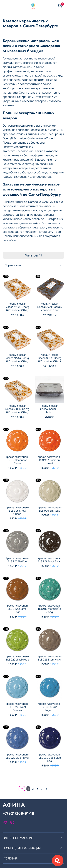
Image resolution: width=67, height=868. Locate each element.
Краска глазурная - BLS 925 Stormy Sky (50, 658)
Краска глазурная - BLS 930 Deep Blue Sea (50, 758)
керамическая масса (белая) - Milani (50, 409)
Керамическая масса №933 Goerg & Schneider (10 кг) (50, 358)
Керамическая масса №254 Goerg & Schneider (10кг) (17, 358)
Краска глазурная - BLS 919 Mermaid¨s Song (50, 609)
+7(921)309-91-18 (18, 813)
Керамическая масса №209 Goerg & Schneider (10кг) (17, 307)
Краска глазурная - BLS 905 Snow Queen (17, 511)
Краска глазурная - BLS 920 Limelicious (17, 658)
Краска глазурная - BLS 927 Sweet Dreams (17, 707)
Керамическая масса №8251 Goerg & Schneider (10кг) (17, 409)
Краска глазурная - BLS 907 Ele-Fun (17, 560)
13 (46, 789)
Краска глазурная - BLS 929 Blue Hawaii (17, 756)
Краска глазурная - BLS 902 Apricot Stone (17, 460)
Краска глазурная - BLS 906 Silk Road (50, 509)
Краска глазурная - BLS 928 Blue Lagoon (50, 707)
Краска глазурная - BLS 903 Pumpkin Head (50, 460)
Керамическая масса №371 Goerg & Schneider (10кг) (50, 307)
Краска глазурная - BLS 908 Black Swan (50, 560)
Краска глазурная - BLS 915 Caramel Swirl (17, 609)
